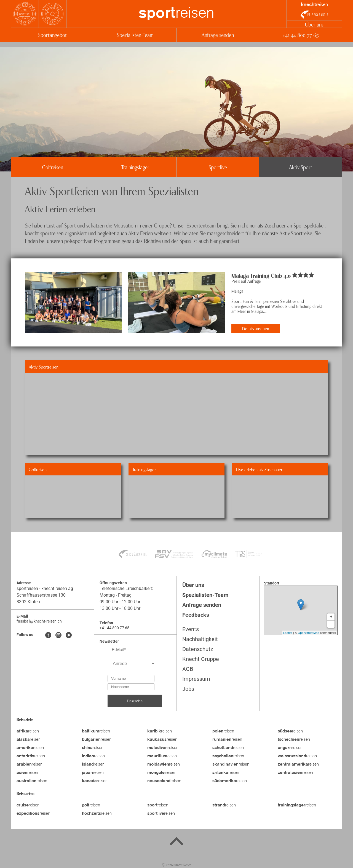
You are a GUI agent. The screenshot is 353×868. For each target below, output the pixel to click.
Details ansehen (256, 328)
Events (191, 629)
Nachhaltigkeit (200, 639)
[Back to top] (176, 842)
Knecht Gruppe (201, 659)
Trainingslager (135, 167)
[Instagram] (58, 636)
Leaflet (288, 633)
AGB (188, 669)
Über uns (314, 24)
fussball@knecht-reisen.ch (39, 621)
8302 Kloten (28, 602)
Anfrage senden (218, 35)
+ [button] (331, 617)
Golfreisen (53, 167)
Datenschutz (198, 649)
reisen (176, 14)
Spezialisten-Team (135, 35)
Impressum (196, 679)
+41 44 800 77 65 (300, 35)
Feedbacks (196, 615)
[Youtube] (69, 636)
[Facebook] (48, 636)
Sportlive (218, 167)
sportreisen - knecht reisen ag (45, 588)
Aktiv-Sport (301, 167)
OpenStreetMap (309, 633)
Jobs (188, 689)
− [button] (331, 624)
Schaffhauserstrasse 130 (41, 595)
